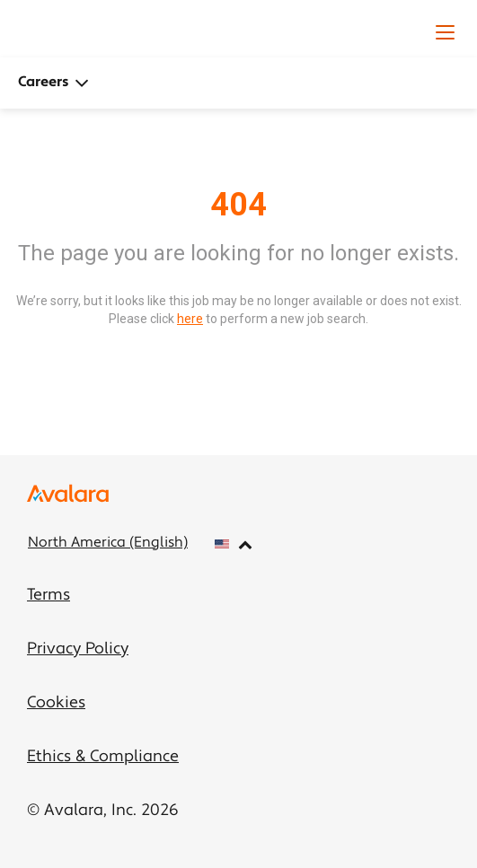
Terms (49, 596)
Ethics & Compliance (103, 757)
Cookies (56, 703)
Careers (53, 83)
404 (238, 205)
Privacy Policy (78, 649)
